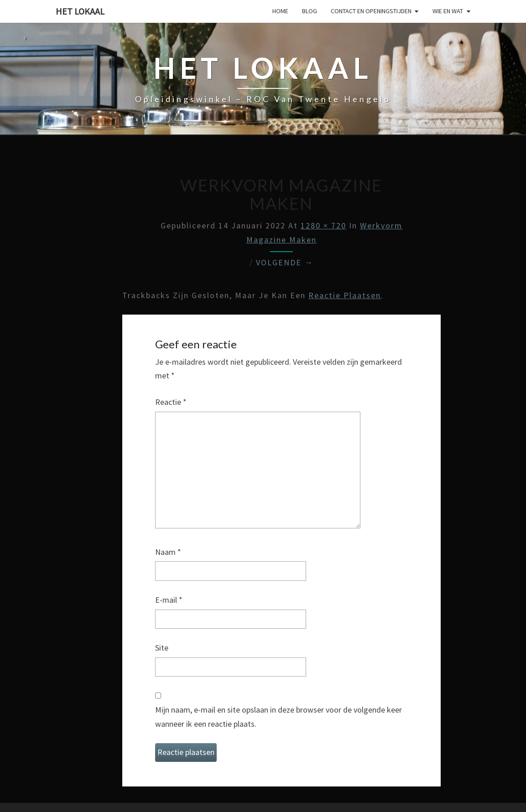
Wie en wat (448, 11)
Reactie (171, 402)
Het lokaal (80, 11)
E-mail (169, 600)
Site (162, 648)
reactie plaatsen (345, 295)
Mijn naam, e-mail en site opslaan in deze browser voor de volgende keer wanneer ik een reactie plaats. (279, 717)
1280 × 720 (323, 225)
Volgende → (285, 262)
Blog (310, 11)
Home (280, 11)
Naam (168, 552)
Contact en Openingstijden (371, 11)
